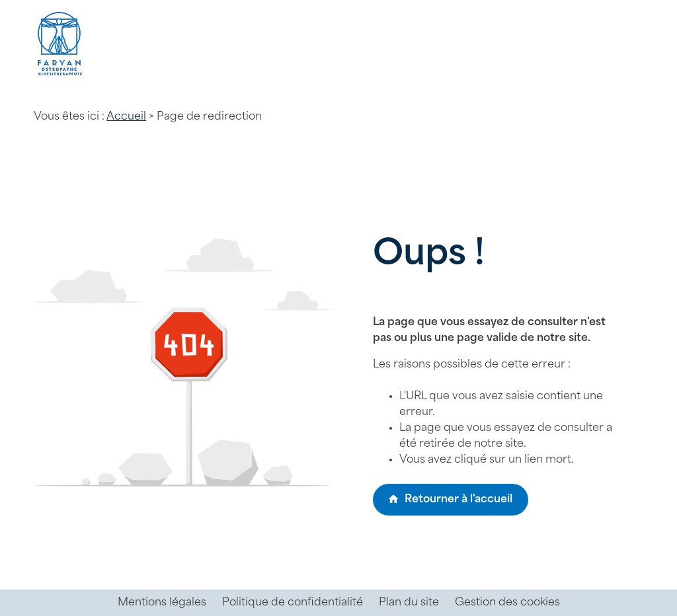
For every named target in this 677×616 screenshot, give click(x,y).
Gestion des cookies (507, 603)
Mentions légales (162, 603)
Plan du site (409, 603)
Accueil (126, 117)
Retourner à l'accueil (450, 499)
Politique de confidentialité (293, 603)
